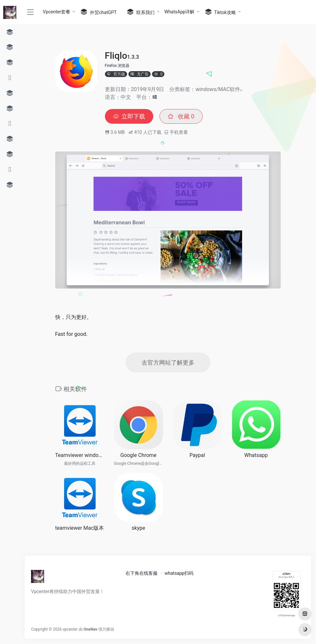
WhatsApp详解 (179, 12)
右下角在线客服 (141, 573)
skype (138, 528)
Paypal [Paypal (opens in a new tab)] (197, 455)
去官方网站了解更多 (168, 362)
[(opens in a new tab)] (197, 425)
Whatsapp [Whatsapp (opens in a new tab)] (256, 455)
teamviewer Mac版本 (80, 528)
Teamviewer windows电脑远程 (80, 455)
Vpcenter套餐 (57, 12)
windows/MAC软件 (218, 89)
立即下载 (129, 116)
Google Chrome (138, 455)
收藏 (181, 116)
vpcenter (70, 629)
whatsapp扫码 (179, 573)
